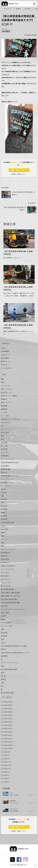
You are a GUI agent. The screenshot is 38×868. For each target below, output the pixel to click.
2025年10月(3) (7, 719)
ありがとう (5, 563)
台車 (3, 543)
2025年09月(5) (7, 722)
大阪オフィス (6, 355)
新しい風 (4, 446)
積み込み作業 (6, 586)
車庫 (3, 673)
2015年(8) (5, 782)
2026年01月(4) (7, 709)
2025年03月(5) (7, 742)
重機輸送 (4, 409)
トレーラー (5, 539)
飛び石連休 (5, 433)
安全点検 (4, 633)
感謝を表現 (5, 559)
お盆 (3, 496)
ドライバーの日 (7, 626)
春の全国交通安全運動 (9, 599)
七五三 (3, 643)
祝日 (3, 439)
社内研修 (4, 519)
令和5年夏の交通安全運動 (10, 593)
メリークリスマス (7, 569)
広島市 (3, 616)
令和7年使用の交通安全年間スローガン (15, 653)
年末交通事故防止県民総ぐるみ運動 (14, 646)
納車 (3, 379)
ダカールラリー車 (7, 459)
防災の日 (4, 506)
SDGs (3, 526)
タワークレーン (7, 486)
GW (2, 426)
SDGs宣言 (5, 529)
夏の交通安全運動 (7, 589)
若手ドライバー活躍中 (9, 396)
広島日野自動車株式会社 (10, 463)
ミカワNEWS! (6, 368)
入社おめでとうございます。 (11, 419)
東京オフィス (6, 362)
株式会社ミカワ (8, 9)
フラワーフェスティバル (10, 663)
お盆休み (4, 499)
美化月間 (4, 606)
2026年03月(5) (7, 702)
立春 (3, 683)
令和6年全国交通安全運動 (10, 603)
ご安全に (4, 493)
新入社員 (4, 443)
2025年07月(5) (7, 729)
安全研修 (4, 516)
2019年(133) (6, 769)
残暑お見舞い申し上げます (11, 596)
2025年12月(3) (7, 712)
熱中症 (3, 489)
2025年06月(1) (7, 732)
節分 (3, 686)
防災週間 (4, 509)
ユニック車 (5, 416)
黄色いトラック (7, 389)
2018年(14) (6, 772)
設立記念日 (5, 576)
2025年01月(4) (7, 749)
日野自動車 (5, 456)
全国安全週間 (6, 469)
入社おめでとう (7, 423)
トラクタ (4, 413)
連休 (3, 436)
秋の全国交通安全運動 (9, 669)
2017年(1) (5, 775)
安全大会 (4, 473)
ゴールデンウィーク (8, 429)
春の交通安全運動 (7, 693)
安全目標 (4, 449)
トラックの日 (6, 623)
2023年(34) (6, 755)
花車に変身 (5, 613)
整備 (3, 536)
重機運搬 (4, 406)
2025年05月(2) (7, 735)
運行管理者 (5, 466)
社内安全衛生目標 (7, 523)
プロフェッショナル (8, 549)
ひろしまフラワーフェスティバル (13, 609)
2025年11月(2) (7, 715)
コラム (3, 348)
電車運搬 (4, 656)
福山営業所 (28, 9)
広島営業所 (5, 351)
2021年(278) (6, 762)
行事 (3, 503)
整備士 (3, 533)
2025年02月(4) (7, 745)
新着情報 (18, 9)
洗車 (3, 639)
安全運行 (4, 636)
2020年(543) (6, 765)
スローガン (5, 453)
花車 (3, 666)
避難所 (3, 513)
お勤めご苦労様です (8, 566)
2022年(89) (6, 759)
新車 (3, 382)
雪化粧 (3, 676)
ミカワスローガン (7, 479)
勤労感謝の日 (6, 553)
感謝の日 (4, 556)
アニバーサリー (7, 583)
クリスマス (5, 573)
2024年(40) (6, 752)
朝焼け (3, 619)
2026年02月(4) (7, 705)
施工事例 (4, 483)
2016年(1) (5, 779)
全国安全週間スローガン (10, 476)
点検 (3, 629)
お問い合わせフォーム (19, 170)
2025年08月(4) (7, 725)
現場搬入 (4, 399)
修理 (3, 546)
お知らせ (4, 365)
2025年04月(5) (7, 739)
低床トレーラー (7, 403)
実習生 (3, 679)
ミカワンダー (6, 386)
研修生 (3, 649)
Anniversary (6, 579)
